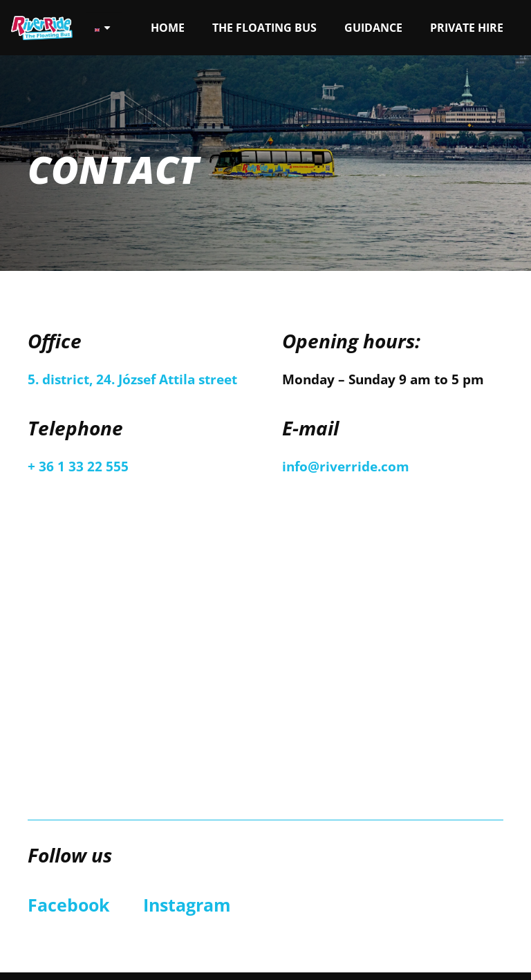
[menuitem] (103, 28)
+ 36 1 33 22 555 (78, 467)
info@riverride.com (346, 467)
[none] (103, 28)
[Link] (42, 28)
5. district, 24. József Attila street (132, 379)
